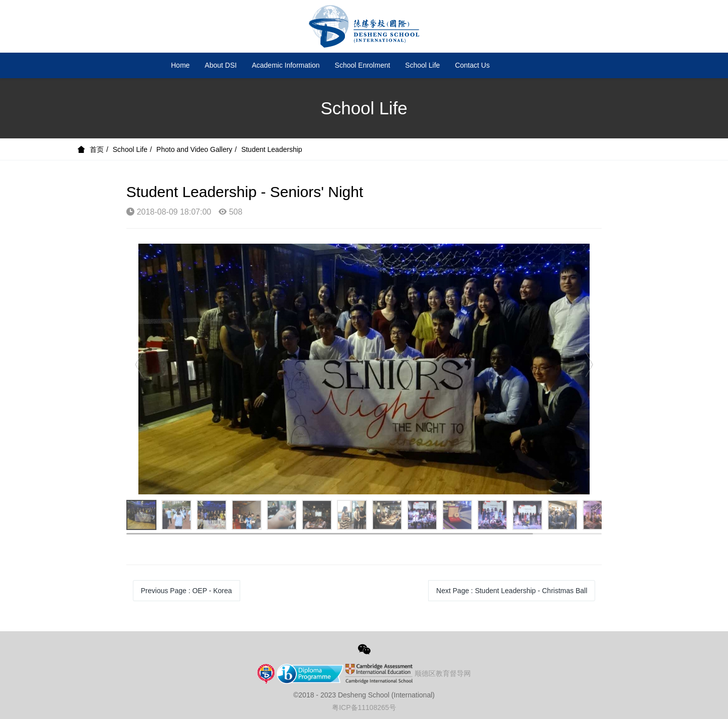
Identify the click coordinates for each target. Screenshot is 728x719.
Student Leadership (271, 149)
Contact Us (472, 65)
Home (180, 65)
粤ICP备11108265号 (364, 707)
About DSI (221, 65)
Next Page (512, 591)
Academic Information (286, 65)
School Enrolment (363, 65)
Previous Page (187, 591)
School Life (422, 65)
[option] (364, 369)
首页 (97, 149)
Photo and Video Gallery (195, 149)
